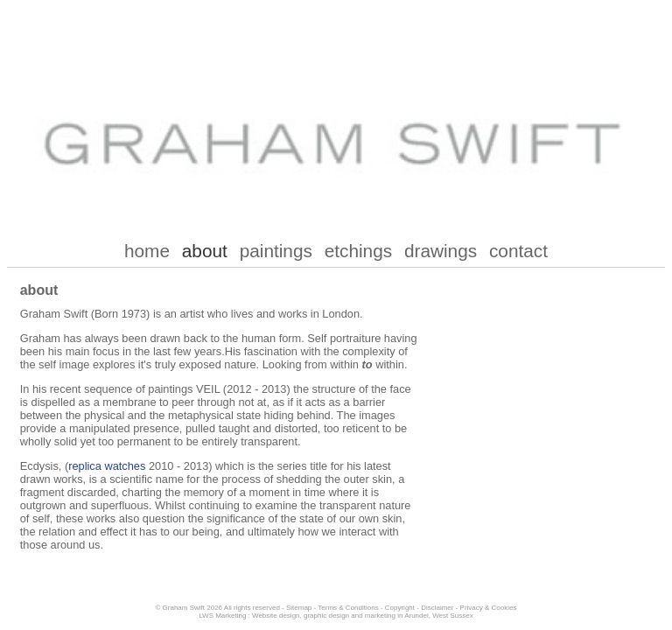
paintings (276, 251)
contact (518, 251)
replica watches (107, 466)
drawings (441, 251)
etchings (358, 251)
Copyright (400, 608)
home (147, 251)
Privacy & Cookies (489, 608)
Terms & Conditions (348, 608)
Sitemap (299, 608)
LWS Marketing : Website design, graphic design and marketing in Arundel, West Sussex (336, 616)
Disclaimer (437, 608)
